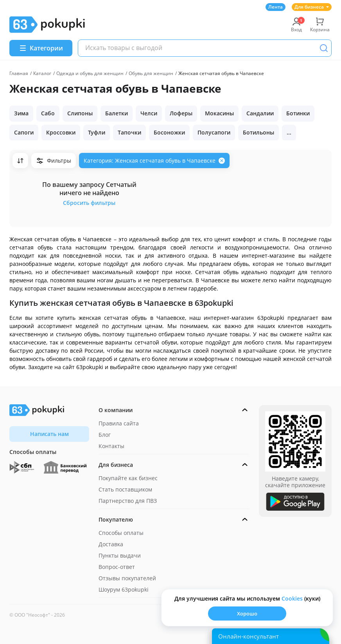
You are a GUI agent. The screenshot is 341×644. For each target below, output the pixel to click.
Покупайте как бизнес (128, 478)
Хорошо (247, 614)
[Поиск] (324, 48)
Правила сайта (119, 423)
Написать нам (49, 434)
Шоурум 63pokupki (124, 589)
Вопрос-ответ (117, 567)
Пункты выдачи (120, 555)
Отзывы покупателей (127, 578)
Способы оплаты (121, 533)
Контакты (111, 446)
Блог (105, 435)
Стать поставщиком (125, 489)
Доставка (111, 544)
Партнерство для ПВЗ (128, 501)
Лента (275, 7)
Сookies (292, 598)
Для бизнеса (312, 7)
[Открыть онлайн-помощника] (271, 636)
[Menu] (41, 48)
